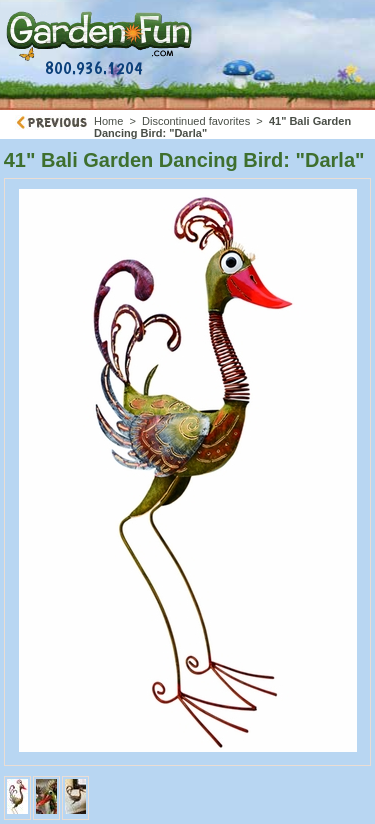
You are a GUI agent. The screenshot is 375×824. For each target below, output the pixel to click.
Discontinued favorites (196, 121)
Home (108, 121)
